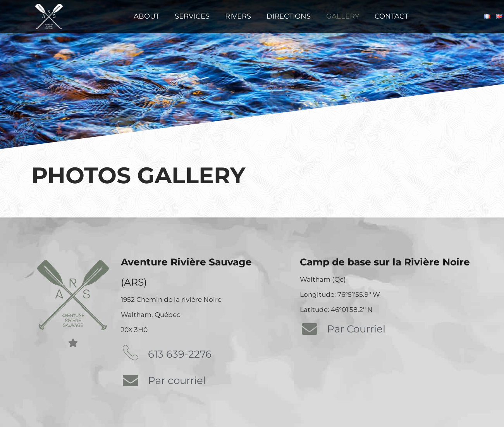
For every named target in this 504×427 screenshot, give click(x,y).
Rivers (238, 16)
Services (192, 16)
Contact (391, 16)
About (146, 16)
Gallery (343, 16)
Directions (289, 16)
